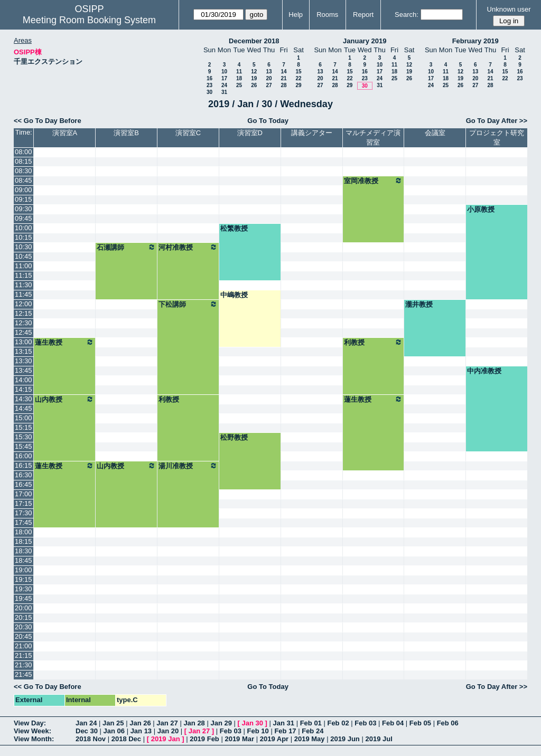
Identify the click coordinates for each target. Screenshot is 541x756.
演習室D (250, 133)
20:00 (24, 608)
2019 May (310, 739)
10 (224, 72)
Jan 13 (141, 731)
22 (298, 78)
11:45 (24, 294)
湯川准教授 (188, 466)
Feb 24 (313, 731)
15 (298, 72)
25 (239, 85)
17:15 (24, 503)
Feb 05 (420, 723)
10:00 (24, 228)
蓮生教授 (64, 342)
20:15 (24, 617)
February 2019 (475, 41)
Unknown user (509, 9)
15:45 (24, 446)
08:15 (24, 161)
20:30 (24, 627)
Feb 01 (311, 723)
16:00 (24, 456)
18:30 (24, 551)
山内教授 (64, 399)
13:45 (24, 370)
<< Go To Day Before (48, 121)
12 (254, 72)
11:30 (24, 285)
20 (269, 78)
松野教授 (234, 437)
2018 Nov (91, 739)
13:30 (24, 361)
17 (224, 78)
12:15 (24, 313)
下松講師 (188, 304)
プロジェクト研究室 (497, 138)
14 (283, 72)
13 (269, 72)
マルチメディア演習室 (373, 138)
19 (254, 78)
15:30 (24, 437)
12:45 (24, 332)
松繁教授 (234, 228)
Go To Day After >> (497, 121)
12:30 (24, 323)
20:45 (24, 636)
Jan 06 (114, 731)
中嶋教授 (234, 295)
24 (224, 85)
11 (239, 72)
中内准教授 (484, 371)
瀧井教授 (419, 304)
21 (283, 78)
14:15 (24, 389)
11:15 (24, 275)
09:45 (24, 218)
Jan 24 (86, 723)
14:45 (24, 408)
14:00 (24, 380)
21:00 (24, 646)
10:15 (24, 237)
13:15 (24, 351)
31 (224, 92)
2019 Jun (345, 739)
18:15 (24, 541)
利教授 (374, 342)
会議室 (435, 133)
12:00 (24, 304)
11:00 (24, 266)
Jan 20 (168, 731)
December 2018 (254, 41)
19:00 (24, 570)
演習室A (65, 133)
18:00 (24, 532)
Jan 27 (167, 723)
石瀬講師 (126, 247)
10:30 (24, 247)
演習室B (126, 133)
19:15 (24, 579)
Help (296, 15)
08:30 (24, 171)
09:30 (24, 209)
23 (209, 85)
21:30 (24, 665)
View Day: (30, 723)
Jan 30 (253, 723)
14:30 (24, 399)
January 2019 (365, 41)
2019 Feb (204, 739)
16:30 (24, 475)
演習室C (188, 133)
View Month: (34, 739)
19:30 (24, 589)
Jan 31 (284, 723)
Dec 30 (87, 731)
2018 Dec (126, 739)
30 (209, 92)
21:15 (24, 655)
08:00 (24, 152)
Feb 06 (448, 723)
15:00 (24, 418)
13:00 (24, 342)
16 (209, 78)
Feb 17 (285, 731)
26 (254, 85)
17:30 (24, 513)
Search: (407, 15)
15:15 (24, 427)
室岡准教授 (374, 181)
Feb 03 (365, 723)
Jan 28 (194, 723)
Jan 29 (221, 723)
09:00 (24, 190)
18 (239, 78)
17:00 (24, 494)
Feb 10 (258, 731)
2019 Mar (239, 739)
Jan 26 (140, 723)
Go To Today (268, 121)
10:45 (24, 256)
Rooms (327, 15)
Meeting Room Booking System (89, 20)
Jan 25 (113, 723)
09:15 (24, 199)
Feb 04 (393, 723)
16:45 (24, 484)
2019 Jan (166, 739)
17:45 (24, 522)
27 (269, 85)
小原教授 (481, 209)
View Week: (32, 731)
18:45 (24, 560)
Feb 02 (338, 723)
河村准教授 (188, 247)
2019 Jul (379, 739)
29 (298, 85)
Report (363, 15)
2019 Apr (274, 739)
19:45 (24, 598)
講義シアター (312, 133)
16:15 (24, 465)
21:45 (24, 674)
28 (283, 85)
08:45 (24, 180)
